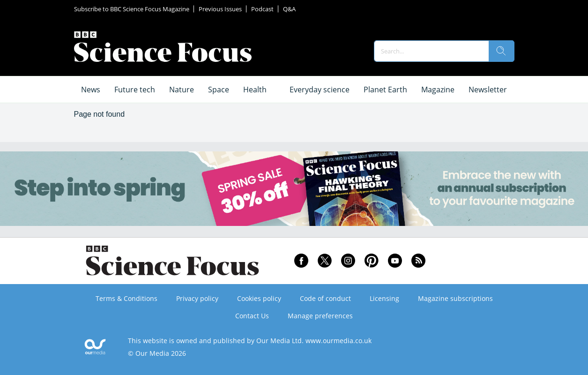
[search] (501, 51)
